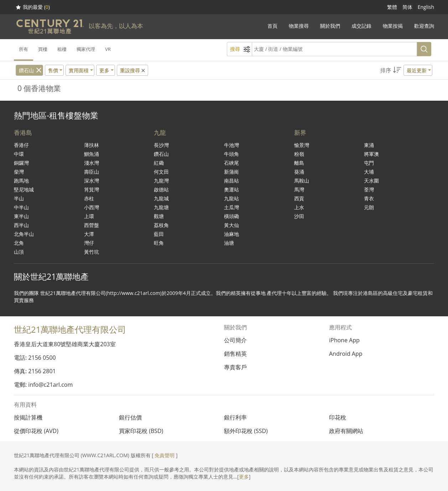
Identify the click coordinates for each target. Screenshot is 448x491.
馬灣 (299, 189)
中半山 (21, 207)
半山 (19, 198)
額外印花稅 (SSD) (246, 431)
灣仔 (89, 243)
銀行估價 (130, 417)
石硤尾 (231, 163)
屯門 (369, 163)
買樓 (43, 49)
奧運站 (231, 189)
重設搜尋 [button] (133, 70)
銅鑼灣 (21, 163)
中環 (19, 154)
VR (108, 49)
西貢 (299, 198)
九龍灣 (161, 181)
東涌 (369, 145)
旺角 (159, 243)
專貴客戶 (235, 367)
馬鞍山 (302, 181)
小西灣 (92, 207)
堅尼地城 (24, 189)
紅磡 (159, 163)
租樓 (62, 49)
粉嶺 (299, 154)
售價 (53, 70)
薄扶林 (92, 145)
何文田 (161, 172)
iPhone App (344, 340)
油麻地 (231, 234)
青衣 (369, 198)
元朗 (369, 207)
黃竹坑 (92, 252)
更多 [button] (104, 70)
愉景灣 (302, 145)
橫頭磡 (231, 216)
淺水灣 (92, 163)
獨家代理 (86, 49)
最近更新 (417, 70)
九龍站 (231, 198)
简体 (407, 7)
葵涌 (299, 172)
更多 (244, 477)
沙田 (299, 216)
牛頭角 (231, 154)
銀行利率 (235, 417)
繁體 (392, 7)
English (426, 7)
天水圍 (371, 181)
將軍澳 (371, 154)
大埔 (369, 172)
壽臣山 (92, 172)
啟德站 (161, 189)
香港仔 (21, 145)
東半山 (21, 216)
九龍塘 (161, 207)
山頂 (19, 252)
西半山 (21, 225)
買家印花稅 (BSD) (141, 431)
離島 (299, 163)
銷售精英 (235, 354)
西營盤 (92, 225)
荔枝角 (161, 225)
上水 (299, 207)
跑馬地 (21, 181)
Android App (346, 354)
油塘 (229, 243)
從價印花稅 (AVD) (36, 431)
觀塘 (159, 216)
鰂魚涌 (92, 154)
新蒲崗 (231, 172)
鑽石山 (26, 70)
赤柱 (89, 198)
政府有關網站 (346, 431)
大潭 (89, 234)
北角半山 (24, 234)
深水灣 (92, 181)
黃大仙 (231, 225)
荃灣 (369, 189)
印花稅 (338, 417)
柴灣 (19, 172)
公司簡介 (235, 340)
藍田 (159, 234)
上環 (89, 216)
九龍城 (161, 198)
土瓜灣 (231, 207)
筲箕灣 (92, 189)
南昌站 (231, 181)
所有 (24, 49)
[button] (406, 70)
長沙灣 (161, 145)
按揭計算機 (28, 417)
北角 (19, 243)
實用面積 (79, 70)
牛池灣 (231, 145)
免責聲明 (165, 455)
